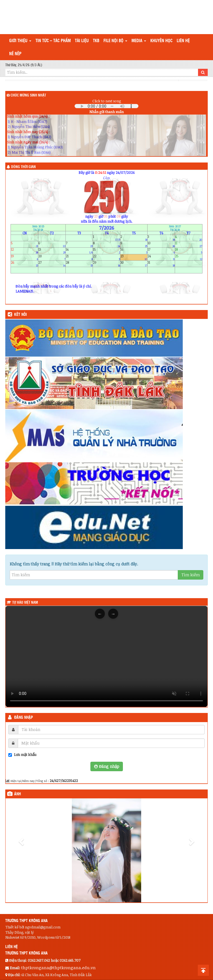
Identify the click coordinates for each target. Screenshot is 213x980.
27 (52, 264)
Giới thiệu (20, 41)
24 (161, 257)
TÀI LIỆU (82, 41)
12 (24, 251)
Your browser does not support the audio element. (106, 106)
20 (52, 257)
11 (189, 244)
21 (79, 257)
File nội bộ (115, 41)
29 (106, 264)
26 (24, 264)
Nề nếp (15, 54)
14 (79, 251)
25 (189, 257)
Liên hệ (183, 41)
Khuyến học (161, 41)
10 (161, 244)
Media (139, 41)
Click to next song (107, 101)
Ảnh (17, 794)
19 (24, 257)
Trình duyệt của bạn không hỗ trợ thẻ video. (106, 656)
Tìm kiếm (191, 575)
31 (161, 264)
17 (161, 251)
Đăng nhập (24, 718)
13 (52, 251)
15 (106, 251)
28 (79, 264)
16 (134, 251)
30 (134, 264)
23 (134, 257)
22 (106, 257)
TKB (96, 41)
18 (189, 251)
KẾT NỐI (21, 315)
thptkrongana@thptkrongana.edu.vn (58, 968)
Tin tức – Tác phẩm (53, 41)
